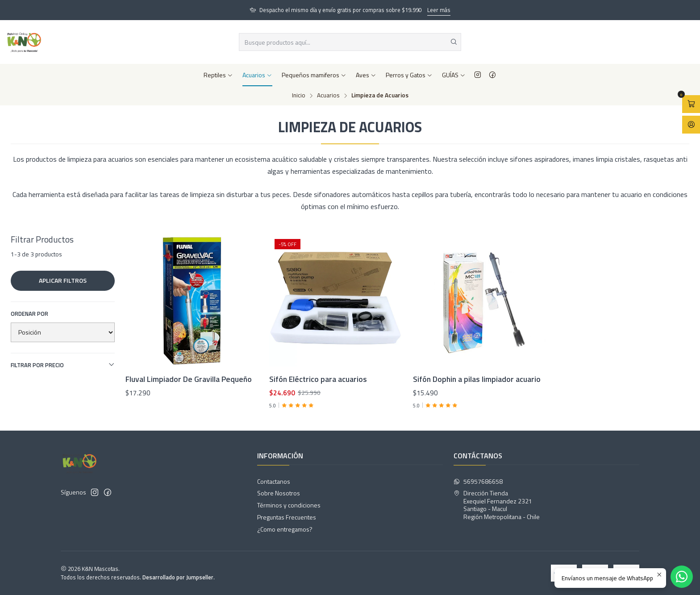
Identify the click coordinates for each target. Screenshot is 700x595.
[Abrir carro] (691, 104)
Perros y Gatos (409, 75)
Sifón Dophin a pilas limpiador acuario (477, 379)
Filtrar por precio (63, 365)
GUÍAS (454, 75)
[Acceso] (691, 125)
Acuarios (257, 75)
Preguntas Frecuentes (287, 517)
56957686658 (478, 481)
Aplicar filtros (63, 280)
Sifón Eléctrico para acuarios (318, 379)
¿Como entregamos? (285, 529)
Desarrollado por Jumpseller (178, 577)
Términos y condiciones (289, 505)
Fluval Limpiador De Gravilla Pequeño (189, 379)
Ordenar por (29, 314)
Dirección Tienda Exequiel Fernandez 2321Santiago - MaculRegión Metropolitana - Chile (497, 505)
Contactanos (274, 481)
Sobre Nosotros (279, 493)
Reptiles (218, 75)
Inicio (299, 96)
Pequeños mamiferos (314, 75)
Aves (366, 75)
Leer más (439, 10)
